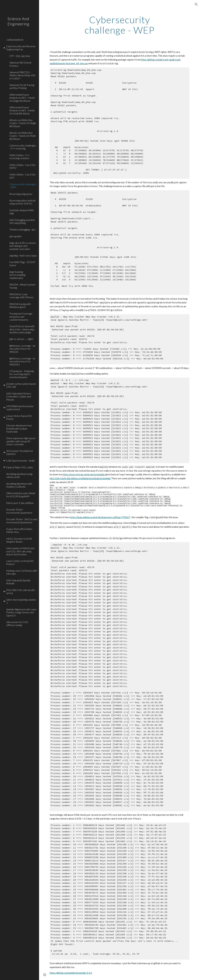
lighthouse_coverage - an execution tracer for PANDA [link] (22, 349)
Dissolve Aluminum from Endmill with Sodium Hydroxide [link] (19, 428)
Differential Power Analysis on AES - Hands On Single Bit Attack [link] (22, 98)
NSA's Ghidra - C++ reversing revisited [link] (20, 157)
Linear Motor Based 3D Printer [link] (19, 417)
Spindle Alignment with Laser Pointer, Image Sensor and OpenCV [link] (21, 612)
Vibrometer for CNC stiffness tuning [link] (17, 623)
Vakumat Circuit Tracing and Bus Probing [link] (22, 86)
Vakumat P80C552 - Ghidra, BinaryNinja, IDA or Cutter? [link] (22, 75)
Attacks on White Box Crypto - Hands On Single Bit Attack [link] (23, 123)
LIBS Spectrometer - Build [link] (20, 461)
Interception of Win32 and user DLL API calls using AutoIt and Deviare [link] (20, 551)
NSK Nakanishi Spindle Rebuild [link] (18, 582)
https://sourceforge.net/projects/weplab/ (84, 474)
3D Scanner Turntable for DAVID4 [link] (20, 452)
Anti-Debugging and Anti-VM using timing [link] (22, 221)
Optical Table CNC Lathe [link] (20, 467)
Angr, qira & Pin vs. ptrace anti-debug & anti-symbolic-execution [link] (23, 246)
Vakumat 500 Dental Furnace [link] (20, 64)
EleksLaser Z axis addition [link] (20, 503)
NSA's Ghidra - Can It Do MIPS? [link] (22, 166)
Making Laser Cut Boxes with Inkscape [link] (22, 572)
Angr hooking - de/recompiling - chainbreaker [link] (18, 275)
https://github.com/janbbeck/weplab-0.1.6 (71, 973)
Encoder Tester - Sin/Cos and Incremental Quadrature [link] (22, 521)
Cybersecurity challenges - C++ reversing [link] (23, 147)
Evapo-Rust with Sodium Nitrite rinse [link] (19, 530)
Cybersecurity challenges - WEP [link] (23, 186)
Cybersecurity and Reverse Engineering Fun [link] (21, 48)
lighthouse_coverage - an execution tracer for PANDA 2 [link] (22, 361)
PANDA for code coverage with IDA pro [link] (21, 296)
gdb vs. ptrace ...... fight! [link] (21, 339)
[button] (196, 4)
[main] (119, 25)
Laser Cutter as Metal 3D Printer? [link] (20, 562)
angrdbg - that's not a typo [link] (23, 255)
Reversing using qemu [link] (21, 194)
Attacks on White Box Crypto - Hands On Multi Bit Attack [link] (22, 136)
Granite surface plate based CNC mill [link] (21, 385)
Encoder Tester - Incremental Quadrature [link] (19, 511)
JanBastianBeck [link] (15, 40)
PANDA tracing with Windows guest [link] (20, 305)
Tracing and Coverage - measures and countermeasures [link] (21, 317)
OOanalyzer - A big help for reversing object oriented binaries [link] (22, 374)
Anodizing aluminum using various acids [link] (19, 475)
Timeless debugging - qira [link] (22, 229)
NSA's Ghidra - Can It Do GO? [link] (22, 176)
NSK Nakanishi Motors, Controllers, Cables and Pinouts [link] (19, 396)
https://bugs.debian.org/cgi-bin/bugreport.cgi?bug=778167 (100, 517)
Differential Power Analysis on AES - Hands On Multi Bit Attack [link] (22, 110)
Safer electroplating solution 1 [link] (21, 601)
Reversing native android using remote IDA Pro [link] (22, 202)
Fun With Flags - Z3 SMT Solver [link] (22, 264)
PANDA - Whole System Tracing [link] (22, 286)
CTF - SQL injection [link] (20, 56)
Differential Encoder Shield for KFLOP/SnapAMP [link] (21, 495)
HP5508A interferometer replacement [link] (20, 408)
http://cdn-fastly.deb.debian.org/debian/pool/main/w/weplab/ (80, 478)
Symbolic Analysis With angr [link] (21, 212)
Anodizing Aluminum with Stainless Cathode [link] (19, 485)
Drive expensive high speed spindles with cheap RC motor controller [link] (21, 441)
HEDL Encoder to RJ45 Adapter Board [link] (19, 540)
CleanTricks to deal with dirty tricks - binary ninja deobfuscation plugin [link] (22, 329)
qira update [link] (15, 236)
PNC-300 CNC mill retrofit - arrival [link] (21, 592)
